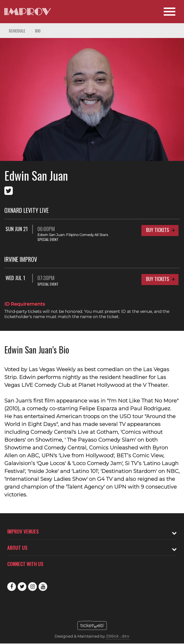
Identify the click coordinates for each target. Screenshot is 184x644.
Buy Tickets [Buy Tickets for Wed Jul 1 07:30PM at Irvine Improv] (157, 279)
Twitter (22, 587)
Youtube (43, 587)
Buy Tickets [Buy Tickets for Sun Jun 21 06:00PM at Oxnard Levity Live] (157, 230)
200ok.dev (117, 637)
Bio (38, 31)
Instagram (32, 587)
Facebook (12, 587)
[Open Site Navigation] (170, 12)
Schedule (17, 31)
